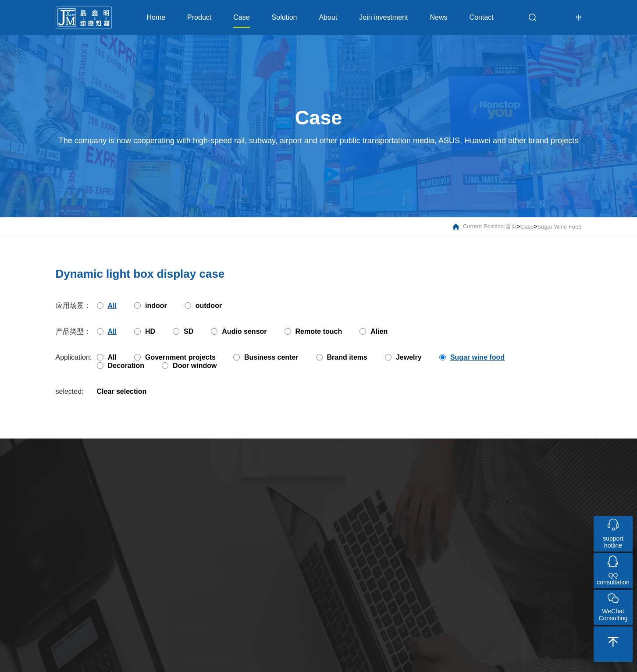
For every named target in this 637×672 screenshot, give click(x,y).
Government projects (175, 357)
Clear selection (122, 391)
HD (145, 331)
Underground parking (210, 615)
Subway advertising (207, 600)
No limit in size (75, 600)
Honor (253, 637)
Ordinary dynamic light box (320, 600)
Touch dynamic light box (317, 630)
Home (156, 17)
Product (199, 17)
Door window (189, 366)
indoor (151, 306)
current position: (479, 227)
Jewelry (403, 357)
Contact (481, 17)
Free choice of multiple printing (87, 633)
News (438, 17)
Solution (285, 17)
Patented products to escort (93, 615)
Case (241, 21)
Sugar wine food (559, 227)
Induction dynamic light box (321, 644)
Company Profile (257, 603)
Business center (266, 357)
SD (183, 331)
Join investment (383, 17)
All (107, 357)
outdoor (203, 306)
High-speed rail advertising (201, 633)
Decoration (121, 366)
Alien (374, 331)
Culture (254, 622)
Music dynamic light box (317, 615)
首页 (511, 227)
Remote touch (313, 331)
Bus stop (192, 651)
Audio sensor (239, 331)
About (328, 17)
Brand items (342, 357)
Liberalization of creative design (89, 655)
